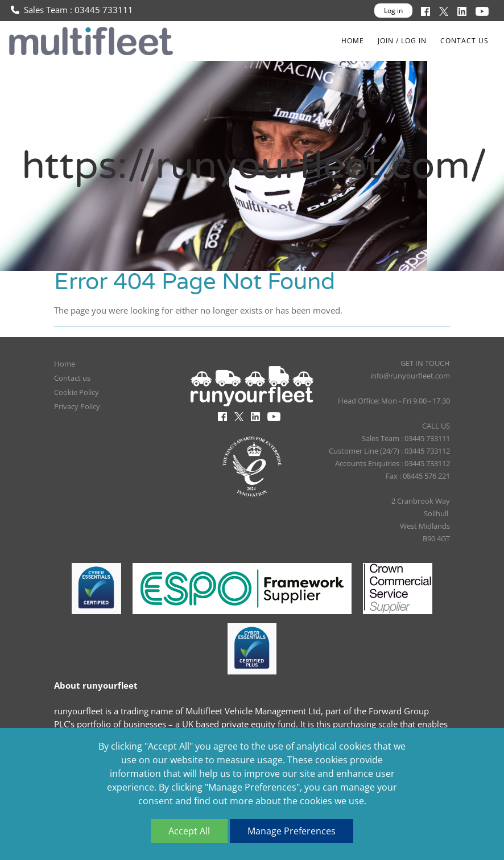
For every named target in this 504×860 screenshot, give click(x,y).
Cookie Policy (77, 392)
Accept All (189, 831)
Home (353, 41)
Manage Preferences (292, 831)
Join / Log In (402, 41)
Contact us (464, 41)
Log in (393, 11)
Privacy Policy (77, 406)
